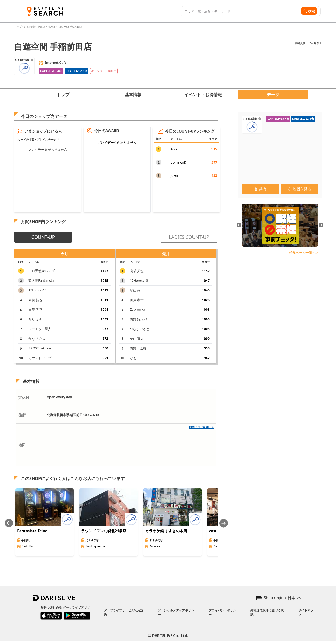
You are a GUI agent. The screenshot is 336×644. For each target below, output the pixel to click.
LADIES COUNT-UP (189, 237)
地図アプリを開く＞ (202, 427)
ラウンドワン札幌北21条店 (104, 531)
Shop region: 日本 (280, 598)
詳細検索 (30, 27)
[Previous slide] (9, 523)
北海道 (41, 27)
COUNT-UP (43, 237)
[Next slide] (224, 523)
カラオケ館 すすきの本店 (166, 531)
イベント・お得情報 (203, 95)
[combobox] (240, 11)
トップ (18, 27)
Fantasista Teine (32, 531)
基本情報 (133, 95)
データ (273, 95)
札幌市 (52, 27)
